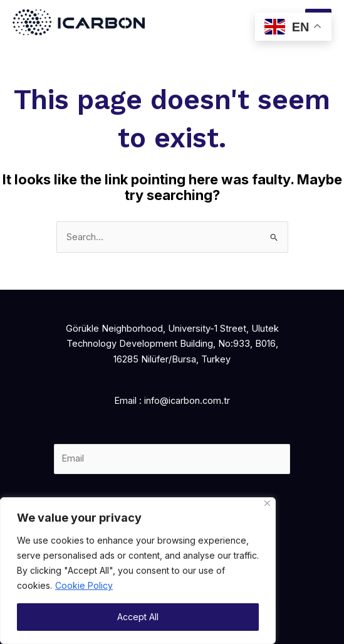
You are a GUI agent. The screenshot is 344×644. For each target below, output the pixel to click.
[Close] (267, 503)
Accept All (138, 617)
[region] (138, 571)
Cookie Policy (84, 585)
